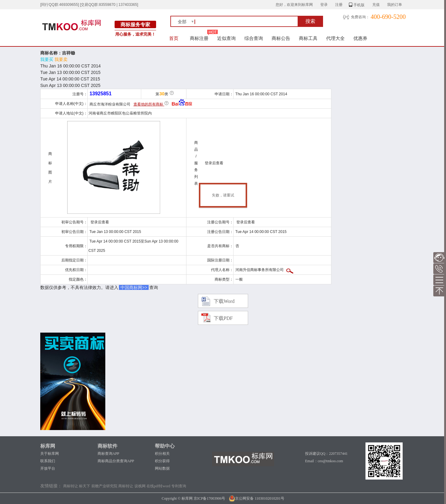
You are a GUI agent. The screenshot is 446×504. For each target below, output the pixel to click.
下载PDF (223, 318)
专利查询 (179, 486)
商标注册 (199, 38)
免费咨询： (360, 17)
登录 (324, 5)
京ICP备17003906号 (210, 498)
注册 (339, 5)
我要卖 (61, 59)
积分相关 (162, 454)
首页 (174, 38)
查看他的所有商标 (149, 104)
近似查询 (226, 38)
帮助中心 (165, 446)
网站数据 (162, 468)
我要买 (47, 59)
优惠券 (360, 38)
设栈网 (140, 486)
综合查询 (254, 38)
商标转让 (71, 486)
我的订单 (395, 5)
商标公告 (281, 38)
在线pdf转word (158, 486)
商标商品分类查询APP (116, 461)
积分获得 (162, 461)
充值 (376, 5)
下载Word (224, 301)
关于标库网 (50, 454)
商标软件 (107, 446)
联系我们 (48, 461)
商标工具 (308, 38)
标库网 (48, 446)
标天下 (85, 486)
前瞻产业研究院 (104, 486)
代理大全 (335, 38)
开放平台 (48, 468)
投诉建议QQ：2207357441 (326, 454)
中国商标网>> (134, 287)
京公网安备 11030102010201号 (257, 498)
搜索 (310, 21)
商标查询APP (108, 454)
